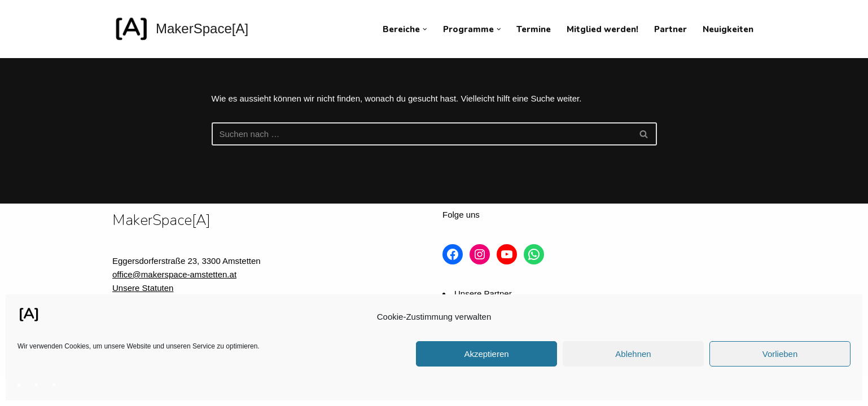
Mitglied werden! (602, 29)
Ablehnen (633, 354)
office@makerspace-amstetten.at (174, 274)
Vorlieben (780, 354)
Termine (534, 29)
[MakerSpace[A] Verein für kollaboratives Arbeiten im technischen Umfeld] (180, 29)
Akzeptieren (486, 354)
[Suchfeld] (422, 134)
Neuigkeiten (728, 29)
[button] (425, 29)
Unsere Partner (483, 294)
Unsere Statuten (143, 288)
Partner (670, 29)
